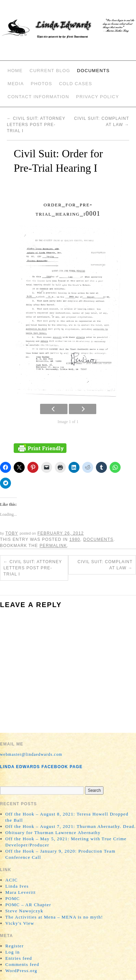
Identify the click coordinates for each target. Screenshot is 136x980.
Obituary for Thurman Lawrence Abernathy (53, 833)
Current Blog (50, 71)
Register (15, 946)
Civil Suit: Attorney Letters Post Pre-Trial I (36, 125)
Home (15, 71)
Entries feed (19, 958)
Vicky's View (20, 923)
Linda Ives (17, 886)
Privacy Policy (97, 97)
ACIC (12, 880)
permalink (53, 546)
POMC (13, 898)
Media (16, 84)
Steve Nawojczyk (24, 911)
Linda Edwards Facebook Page (41, 767)
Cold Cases (76, 84)
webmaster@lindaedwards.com (31, 754)
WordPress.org (21, 971)
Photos (41, 84)
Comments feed (22, 964)
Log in (13, 952)
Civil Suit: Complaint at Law (105, 565)
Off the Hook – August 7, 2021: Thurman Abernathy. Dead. (71, 826)
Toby (12, 533)
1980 (75, 539)
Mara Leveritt (21, 892)
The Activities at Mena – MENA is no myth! (54, 917)
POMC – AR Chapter (28, 905)
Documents (93, 71)
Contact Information (38, 97)
